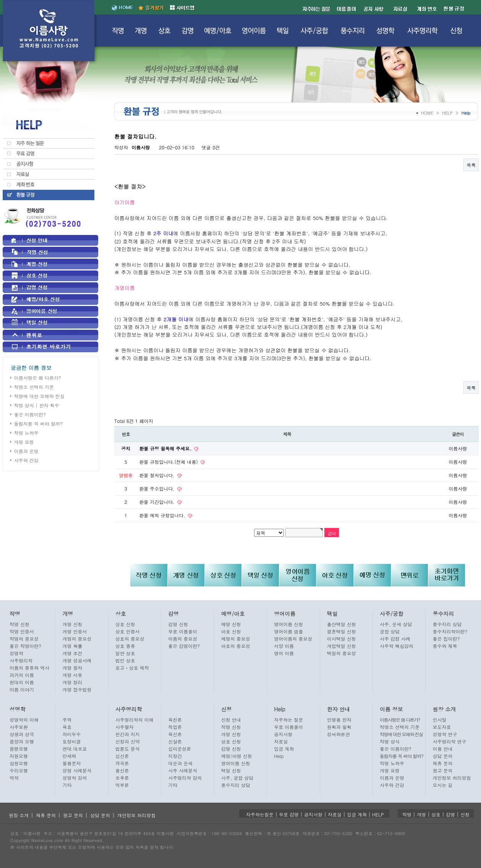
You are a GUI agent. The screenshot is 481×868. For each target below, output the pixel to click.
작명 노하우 (26, 433)
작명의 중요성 (24, 639)
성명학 (16, 653)
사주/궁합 (392, 614)
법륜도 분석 (128, 749)
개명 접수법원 (77, 689)
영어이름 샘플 (288, 631)
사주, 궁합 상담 (237, 778)
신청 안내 (231, 720)
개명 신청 (72, 624)
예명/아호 (233, 614)
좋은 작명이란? (25, 646)
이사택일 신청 (342, 639)
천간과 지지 (128, 734)
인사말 (439, 720)
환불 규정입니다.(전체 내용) (169, 462)
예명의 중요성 (236, 639)
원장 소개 (444, 709)
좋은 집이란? (446, 639)
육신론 (175, 734)
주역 (67, 720)
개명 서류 (72, 675)
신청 (227, 709)
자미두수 (71, 734)
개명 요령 (24, 442)
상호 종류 (125, 646)
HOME (427, 113)
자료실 (281, 741)
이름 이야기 (22, 689)
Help (280, 709)
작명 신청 (19, 624)
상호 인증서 (128, 631)
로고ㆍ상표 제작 (132, 668)
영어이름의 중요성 (293, 639)
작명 (15, 614)
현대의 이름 (22, 682)
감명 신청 (178, 624)
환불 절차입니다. (158, 475)
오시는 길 (442, 785)
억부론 (122, 785)
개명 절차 (72, 668)
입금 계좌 (284, 749)
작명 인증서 (22, 631)
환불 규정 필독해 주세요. (166, 448)
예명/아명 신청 (237, 756)
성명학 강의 (74, 778)
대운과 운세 (180, 763)
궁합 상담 (390, 631)
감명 (173, 614)
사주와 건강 (26, 460)
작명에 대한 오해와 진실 (39, 396)
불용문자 (71, 763)
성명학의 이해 (24, 720)
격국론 (122, 763)
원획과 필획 (339, 727)
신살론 (175, 741)
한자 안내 (339, 709)
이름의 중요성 (183, 639)
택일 (332, 614)
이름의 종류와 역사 (29, 668)
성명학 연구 (445, 734)
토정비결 (71, 741)
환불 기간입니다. (158, 502)
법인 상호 (125, 660)
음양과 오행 (22, 741)
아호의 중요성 (236, 646)
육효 (67, 727)
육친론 (175, 720)
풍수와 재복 (445, 646)
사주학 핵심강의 (397, 646)
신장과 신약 (128, 741)
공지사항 (283, 734)
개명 (68, 614)
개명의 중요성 (77, 639)
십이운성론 (180, 749)
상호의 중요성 (130, 639)
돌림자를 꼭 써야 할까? (38, 423)
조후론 (122, 778)
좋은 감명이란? (184, 646)
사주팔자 (125, 727)
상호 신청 (125, 624)
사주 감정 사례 (395, 639)
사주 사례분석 (183, 770)
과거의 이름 (22, 675)
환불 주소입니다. (158, 488)
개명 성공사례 (77, 660)
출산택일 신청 (342, 624)
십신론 (122, 756)
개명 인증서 (74, 631)
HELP (447, 113)
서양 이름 (284, 646)
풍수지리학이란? (450, 631)
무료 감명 (289, 814)
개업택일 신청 (342, 646)
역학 (14, 778)
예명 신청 (231, 624)
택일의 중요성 (342, 653)
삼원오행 (19, 763)
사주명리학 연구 (449, 741)
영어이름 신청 (288, 624)
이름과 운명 (26, 451)
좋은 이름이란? (30, 414)
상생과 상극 (22, 734)
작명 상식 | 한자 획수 (37, 405)
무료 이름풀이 (183, 631)
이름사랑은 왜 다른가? (38, 378)
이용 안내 (442, 749)
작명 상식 (390, 741)
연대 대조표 (74, 749)
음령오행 (19, 749)
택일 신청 (231, 770)
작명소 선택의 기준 (34, 387)
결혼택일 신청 (342, 631)
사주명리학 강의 (185, 778)
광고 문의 (442, 770)
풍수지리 (443, 614)
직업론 (175, 727)
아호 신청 (231, 631)
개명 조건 (72, 653)
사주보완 (19, 727)
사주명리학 (21, 660)
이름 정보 (391, 709)
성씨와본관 (338, 734)
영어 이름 (284, 653)
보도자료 (442, 727)
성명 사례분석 (77, 770)
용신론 (122, 770)
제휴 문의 (442, 763)
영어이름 (285, 614)
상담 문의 (442, 756)
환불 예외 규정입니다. (163, 515)
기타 (67, 785)
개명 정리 (72, 682)
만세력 (69, 756)
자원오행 (19, 756)
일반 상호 (125, 653)
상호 (121, 614)
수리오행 (19, 770)
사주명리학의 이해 (134, 720)
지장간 (175, 756)
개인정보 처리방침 (452, 778)
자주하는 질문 (288, 720)
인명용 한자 (339, 720)
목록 (471, 165)
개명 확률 (72, 646)
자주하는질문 (260, 814)
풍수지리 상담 (447, 624)
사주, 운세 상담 (396, 624)
